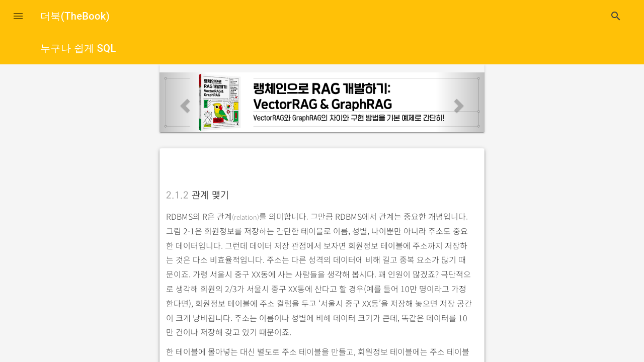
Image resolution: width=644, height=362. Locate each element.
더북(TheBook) (75, 16)
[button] (18, 16)
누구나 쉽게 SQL (78, 48)
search (616, 16)
